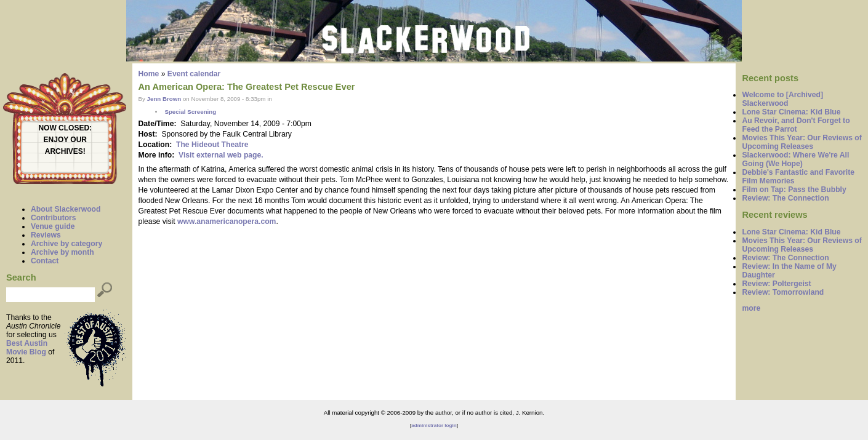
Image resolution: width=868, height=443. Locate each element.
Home (149, 74)
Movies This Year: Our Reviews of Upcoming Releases (802, 142)
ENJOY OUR (65, 140)
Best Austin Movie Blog (27, 348)
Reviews (46, 235)
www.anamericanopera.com (227, 221)
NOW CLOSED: (65, 128)
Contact (45, 261)
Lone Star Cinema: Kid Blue (791, 112)
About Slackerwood (66, 209)
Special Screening (190, 112)
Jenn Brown (164, 99)
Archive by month (62, 252)
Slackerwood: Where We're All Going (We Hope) (795, 159)
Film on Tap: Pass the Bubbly (794, 190)
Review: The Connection (785, 198)
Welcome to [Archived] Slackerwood (782, 99)
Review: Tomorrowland (783, 292)
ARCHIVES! (65, 151)
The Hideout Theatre (212, 145)
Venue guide (53, 226)
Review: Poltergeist (776, 284)
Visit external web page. (221, 155)
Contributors (54, 218)
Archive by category (66, 244)
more (751, 308)
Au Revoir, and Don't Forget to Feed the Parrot (796, 125)
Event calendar (194, 74)
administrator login (434, 425)
